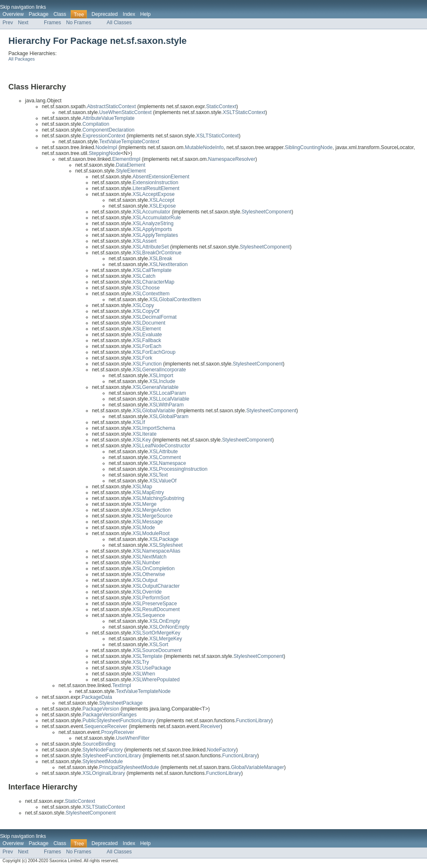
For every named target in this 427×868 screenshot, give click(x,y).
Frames (52, 23)
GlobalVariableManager (258, 767)
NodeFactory (221, 750)
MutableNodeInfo (205, 147)
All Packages (22, 59)
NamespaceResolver (232, 159)
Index (129, 14)
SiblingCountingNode (309, 147)
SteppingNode (105, 153)
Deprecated (105, 14)
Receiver (211, 726)
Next (23, 23)
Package (39, 14)
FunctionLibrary (254, 721)
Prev (8, 23)
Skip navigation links (23, 7)
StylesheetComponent (267, 212)
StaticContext (221, 107)
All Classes (119, 23)
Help (146, 14)
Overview (13, 14)
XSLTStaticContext (244, 112)
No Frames (79, 23)
